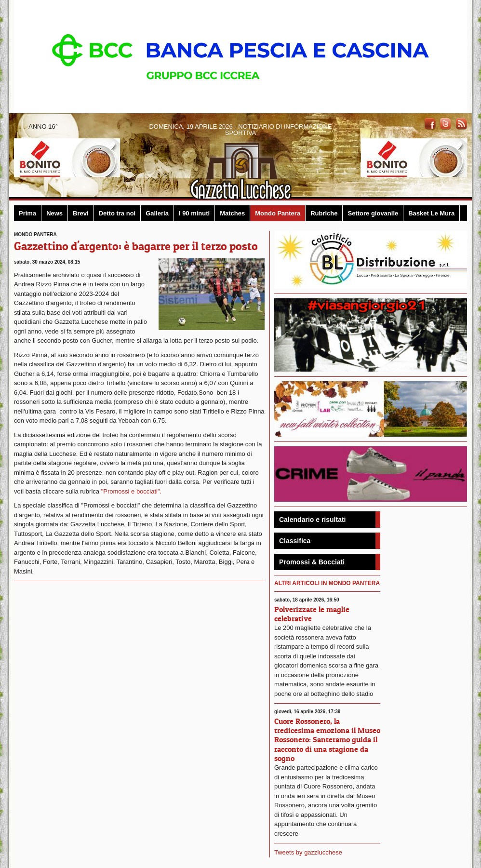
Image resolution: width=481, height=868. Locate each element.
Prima (27, 213)
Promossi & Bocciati (312, 562)
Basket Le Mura (431, 213)
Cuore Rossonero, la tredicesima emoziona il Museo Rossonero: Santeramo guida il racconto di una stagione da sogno (327, 740)
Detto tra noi (117, 213)
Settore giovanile (373, 213)
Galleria (157, 213)
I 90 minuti (194, 213)
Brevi (81, 213)
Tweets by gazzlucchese (308, 852)
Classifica (295, 541)
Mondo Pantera (278, 213)
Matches (232, 213)
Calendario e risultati (312, 520)
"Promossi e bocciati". (132, 491)
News (54, 213)
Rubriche (324, 213)
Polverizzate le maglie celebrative (312, 614)
